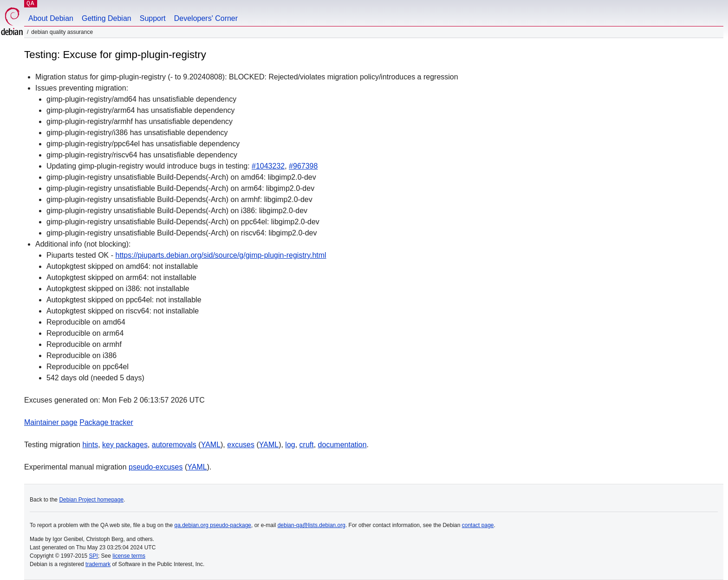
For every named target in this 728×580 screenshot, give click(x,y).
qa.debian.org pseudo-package (213, 525)
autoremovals (174, 445)
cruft (307, 445)
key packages (125, 445)
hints (90, 445)
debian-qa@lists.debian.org (312, 525)
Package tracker (106, 422)
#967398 (303, 166)
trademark (98, 564)
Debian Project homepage (91, 500)
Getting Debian (107, 18)
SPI (94, 556)
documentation (342, 445)
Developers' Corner (206, 18)
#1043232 (268, 166)
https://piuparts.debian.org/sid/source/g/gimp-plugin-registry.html (221, 255)
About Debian (51, 18)
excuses (241, 445)
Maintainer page (51, 422)
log (290, 445)
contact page (478, 525)
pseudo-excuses (156, 467)
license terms (129, 556)
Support (153, 18)
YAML (211, 445)
